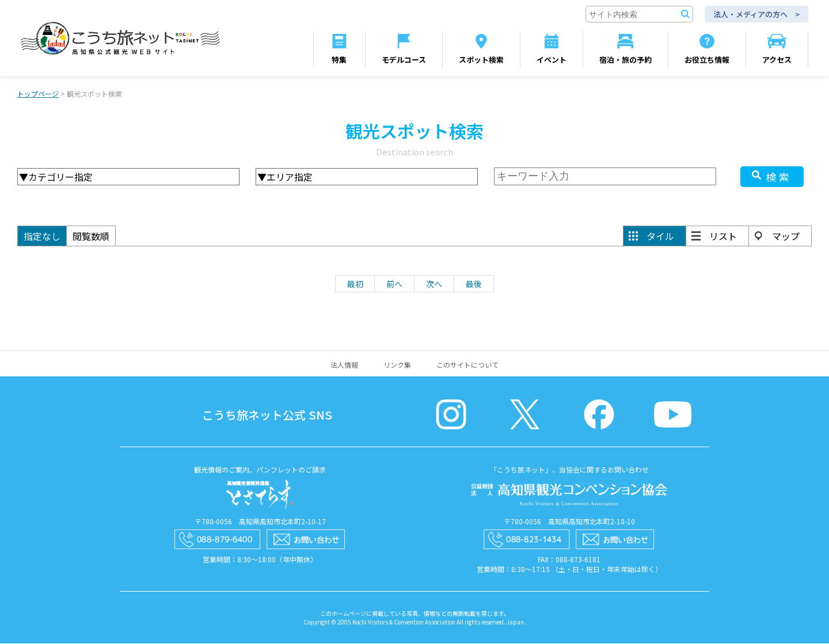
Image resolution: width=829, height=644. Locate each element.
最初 (355, 284)
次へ (434, 284)
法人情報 (344, 365)
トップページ (38, 94)
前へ (394, 284)
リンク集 (397, 365)
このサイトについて (467, 365)
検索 (779, 177)
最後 (474, 284)
